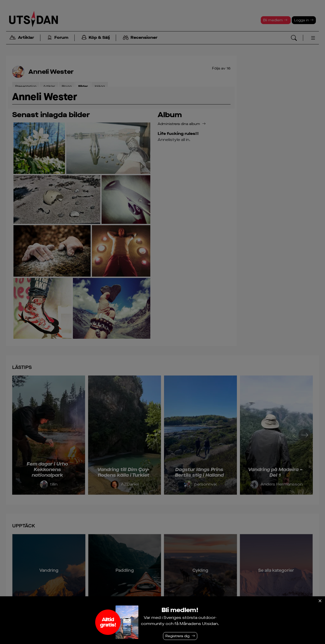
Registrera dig (177, 636)
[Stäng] (320, 601)
